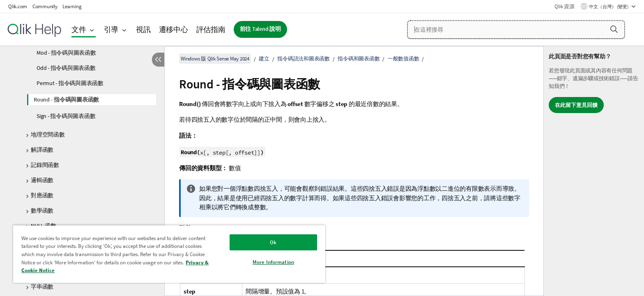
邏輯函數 (42, 180)
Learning (72, 6)
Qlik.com (18, 6)
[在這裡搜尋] (516, 30)
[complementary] (594, 171)
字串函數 (42, 287)
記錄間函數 (45, 165)
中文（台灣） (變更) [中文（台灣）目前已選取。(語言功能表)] (609, 7)
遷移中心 (174, 29)
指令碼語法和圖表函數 (304, 59)
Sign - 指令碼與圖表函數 (66, 116)
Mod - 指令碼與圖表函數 (66, 53)
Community (45, 6)
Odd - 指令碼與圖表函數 (66, 68)
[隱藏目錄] (158, 60)
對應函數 (42, 195)
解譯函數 (42, 150)
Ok (273, 242)
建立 (264, 59)
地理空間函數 (48, 134)
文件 (79, 29)
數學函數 (42, 210)
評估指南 (211, 29)
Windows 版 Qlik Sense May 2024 (215, 59)
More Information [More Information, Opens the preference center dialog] (273, 262)
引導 (111, 29)
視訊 (143, 29)
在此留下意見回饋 (576, 105)
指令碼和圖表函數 (359, 59)
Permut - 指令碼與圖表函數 (70, 83)
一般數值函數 (404, 59)
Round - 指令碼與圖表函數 (66, 99)
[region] (169, 254)
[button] (614, 29)
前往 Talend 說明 (260, 29)
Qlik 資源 (564, 6)
